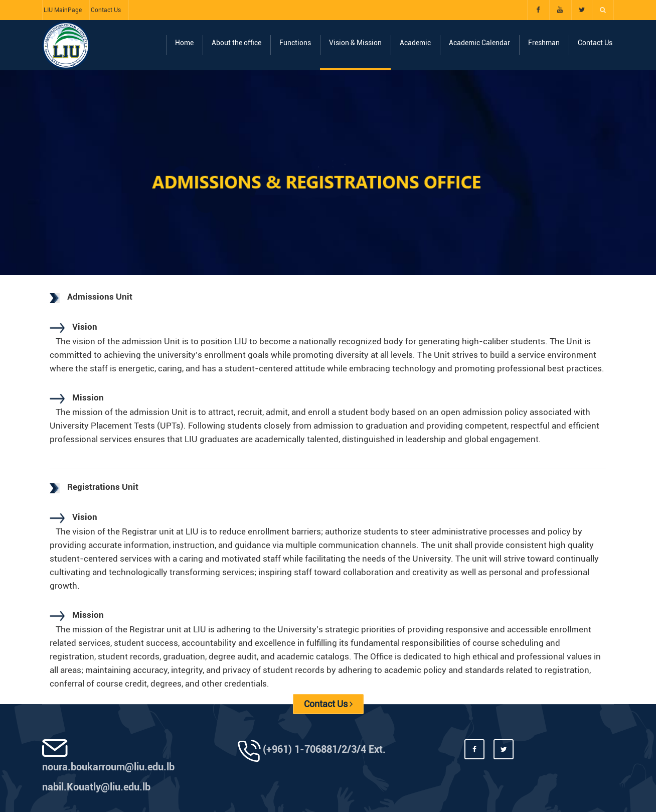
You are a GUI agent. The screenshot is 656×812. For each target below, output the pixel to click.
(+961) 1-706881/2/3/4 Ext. (324, 749)
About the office (236, 43)
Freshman (544, 43)
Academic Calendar (479, 43)
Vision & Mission (355, 43)
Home (184, 43)
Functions (295, 43)
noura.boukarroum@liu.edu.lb (108, 767)
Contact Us (106, 10)
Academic (415, 43)
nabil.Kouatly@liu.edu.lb (96, 787)
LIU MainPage (63, 10)
